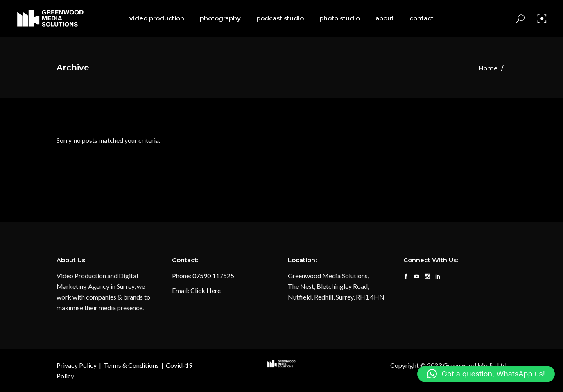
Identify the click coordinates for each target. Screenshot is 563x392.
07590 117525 (213, 276)
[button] (486, 374)
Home (488, 68)
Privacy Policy (77, 365)
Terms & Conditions (131, 365)
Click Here (206, 290)
